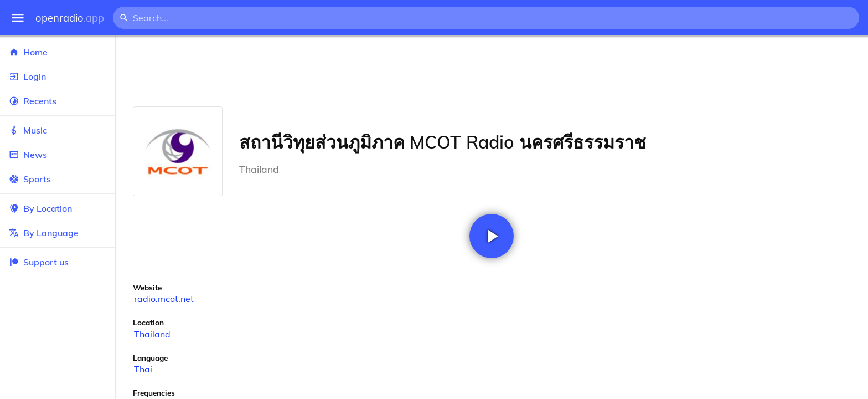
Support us (39, 262)
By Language (58, 233)
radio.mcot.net (164, 299)
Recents (58, 101)
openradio (70, 18)
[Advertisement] (492, 71)
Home (58, 52)
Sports (58, 179)
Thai (143, 369)
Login (58, 76)
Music (58, 130)
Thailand (152, 334)
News (58, 155)
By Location (58, 208)
